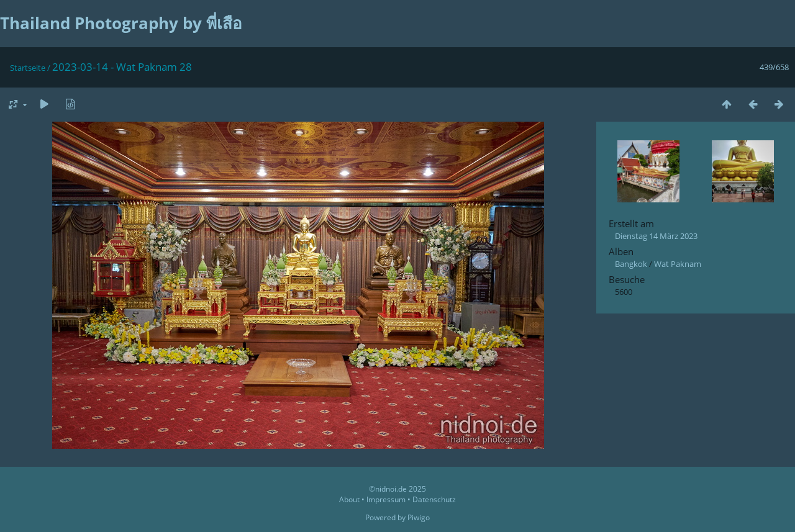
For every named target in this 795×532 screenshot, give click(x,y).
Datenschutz (434, 499)
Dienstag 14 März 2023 (656, 236)
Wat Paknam (678, 264)
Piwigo (419, 517)
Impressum (386, 499)
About (349, 499)
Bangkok (631, 264)
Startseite (28, 68)
